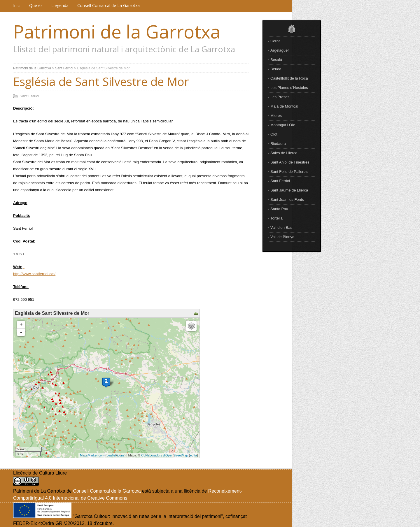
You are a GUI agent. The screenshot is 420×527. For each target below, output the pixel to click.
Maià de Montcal (284, 106)
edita (193, 455)
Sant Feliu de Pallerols (289, 172)
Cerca (275, 41)
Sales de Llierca (284, 153)
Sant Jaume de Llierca (289, 190)
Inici (17, 5)
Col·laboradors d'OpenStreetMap (164, 455)
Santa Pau (279, 209)
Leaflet (111, 455)
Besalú (276, 60)
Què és (36, 5)
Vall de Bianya (282, 237)
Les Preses (280, 97)
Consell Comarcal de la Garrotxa (107, 491)
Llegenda (60, 5)
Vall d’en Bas (281, 228)
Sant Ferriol (280, 181)
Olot (274, 134)
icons (121, 455)
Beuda (276, 69)
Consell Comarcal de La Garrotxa (108, 5)
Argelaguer (280, 50)
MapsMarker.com (92, 455)
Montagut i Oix (283, 125)
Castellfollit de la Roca (289, 78)
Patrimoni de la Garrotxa (117, 31)
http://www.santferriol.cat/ (34, 274)
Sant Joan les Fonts (287, 200)
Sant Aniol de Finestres (290, 162)
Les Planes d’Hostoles (289, 88)
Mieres (276, 116)
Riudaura (278, 144)
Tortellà (276, 218)
